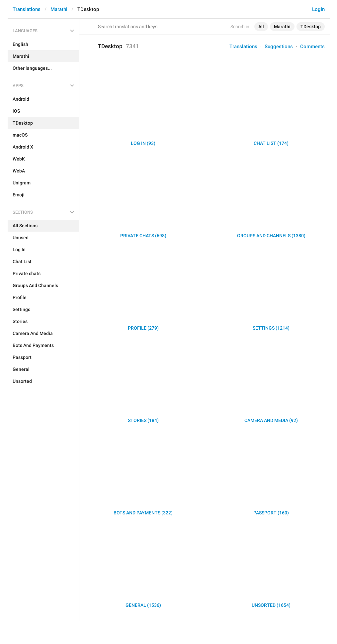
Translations (27, 9)
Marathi (59, 9)
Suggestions (279, 47)
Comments (312, 47)
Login (318, 9)
